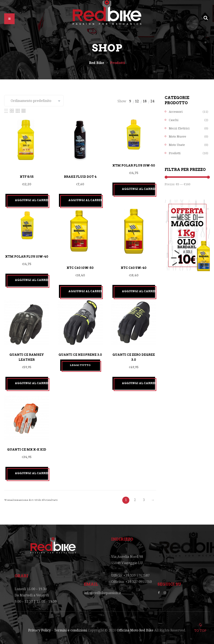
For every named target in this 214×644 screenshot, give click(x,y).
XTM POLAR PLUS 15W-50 (134, 165)
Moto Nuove (178, 136)
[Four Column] (24, 110)
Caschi (174, 120)
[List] (6, 110)
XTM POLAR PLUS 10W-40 (27, 257)
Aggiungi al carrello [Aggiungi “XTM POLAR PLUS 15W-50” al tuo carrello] (139, 189)
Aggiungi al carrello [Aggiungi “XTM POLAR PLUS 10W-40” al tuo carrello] (32, 280)
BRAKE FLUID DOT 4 (80, 177)
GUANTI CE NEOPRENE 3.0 (80, 355)
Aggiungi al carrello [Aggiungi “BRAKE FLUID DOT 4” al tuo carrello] (85, 200)
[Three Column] (18, 110)
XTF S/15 (27, 177)
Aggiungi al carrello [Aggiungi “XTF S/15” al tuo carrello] (32, 200)
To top (200, 629)
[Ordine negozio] (34, 101)
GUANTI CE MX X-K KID (27, 450)
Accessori (176, 112)
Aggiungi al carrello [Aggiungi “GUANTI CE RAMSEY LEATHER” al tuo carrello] (32, 383)
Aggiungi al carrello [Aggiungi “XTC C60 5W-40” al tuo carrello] (139, 291)
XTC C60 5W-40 (134, 268)
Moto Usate (177, 145)
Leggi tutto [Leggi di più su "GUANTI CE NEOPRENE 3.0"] (80, 365)
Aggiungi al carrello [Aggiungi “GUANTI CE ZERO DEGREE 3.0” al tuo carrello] (139, 383)
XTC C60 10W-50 (80, 268)
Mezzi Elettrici (179, 128)
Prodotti (175, 153)
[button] (9, 19)
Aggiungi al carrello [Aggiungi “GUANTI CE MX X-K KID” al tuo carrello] (32, 473)
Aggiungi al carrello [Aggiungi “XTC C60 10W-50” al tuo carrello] (85, 291)
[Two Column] (12, 110)
